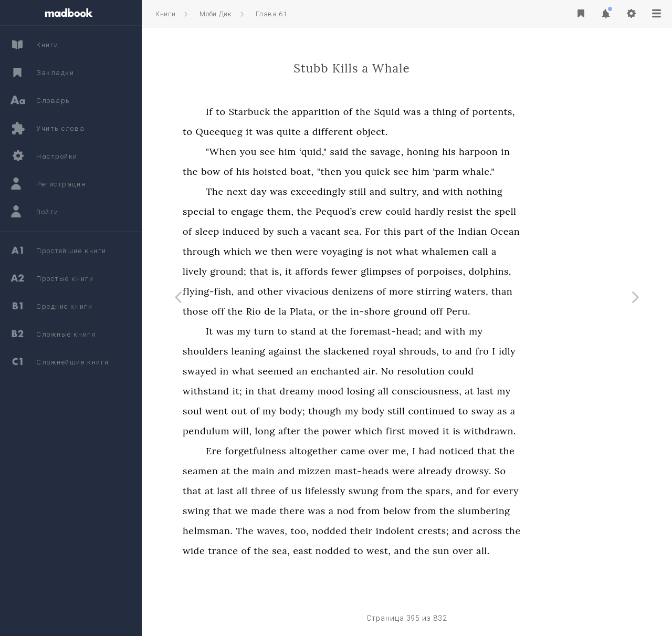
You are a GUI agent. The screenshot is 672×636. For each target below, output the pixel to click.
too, (357, 531)
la (340, 311)
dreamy (354, 391)
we (319, 251)
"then (387, 171)
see (325, 152)
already (493, 471)
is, (334, 271)
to (279, 112)
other (328, 291)
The (272, 191)
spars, (497, 491)
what (465, 251)
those (253, 311)
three (321, 491)
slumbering (542, 511)
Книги (165, 14)
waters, (529, 291)
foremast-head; (443, 331)
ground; (286, 271)
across (545, 531)
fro (540, 351)
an (360, 371)
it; (295, 391)
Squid (445, 112)
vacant (383, 231)
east (360, 551)
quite (346, 132)
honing (481, 152)
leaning (306, 351)
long (323, 431)
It (267, 331)
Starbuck (307, 112)
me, (458, 451)
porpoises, (499, 271)
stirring (491, 291)
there (350, 511)
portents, (552, 112)
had (485, 451)
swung (421, 491)
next (295, 191)
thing (502, 112)
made (321, 511)
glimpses (439, 271)
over (437, 451)
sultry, (462, 191)
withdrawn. (548, 431)
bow (269, 171)
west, (437, 551)
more (459, 291)
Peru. (516, 311)
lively (253, 271)
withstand (264, 391)
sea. (411, 231)
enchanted (393, 371)
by (326, 231)
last (543, 391)
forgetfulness (313, 451)
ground (468, 311)
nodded (387, 531)
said (397, 152)
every (564, 491)
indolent (453, 531)
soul (250, 411)
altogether (371, 451)
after (347, 431)
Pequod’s (394, 211)
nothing (542, 191)
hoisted (328, 171)
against (343, 351)
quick (435, 171)
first (454, 431)
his (507, 152)
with (511, 191)
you (306, 152)
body (431, 411)
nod (404, 511)
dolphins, (548, 271)
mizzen (372, 471)
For (430, 231)
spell (563, 211)
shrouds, (477, 351)
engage (305, 211)
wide (251, 551)
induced (299, 231)
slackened (404, 351)
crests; (491, 531)
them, (338, 211)
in (563, 152)
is (427, 251)
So (558, 471)
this (450, 231)
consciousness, (484, 391)
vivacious (365, 291)
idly (565, 351)
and (436, 191)
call (538, 251)
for (541, 491)
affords (369, 271)
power (395, 431)
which (295, 251)
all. (541, 551)
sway (540, 411)
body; (350, 411)
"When (279, 152)
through (259, 251)
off (276, 311)
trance (281, 551)
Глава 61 (271, 14)
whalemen (503, 251)
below (455, 511)
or (381, 311)
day (316, 191)
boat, (360, 171)
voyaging (400, 251)
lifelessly (383, 491)
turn (322, 331)
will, (300, 431)
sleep (265, 231)
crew (429, 211)
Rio (312, 311)
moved (482, 431)
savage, (445, 152)
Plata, (360, 311)
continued (489, 411)
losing (419, 391)
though (382, 411)
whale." (536, 171)
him (345, 152)
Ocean (563, 231)
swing (254, 511)
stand (361, 331)
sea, (339, 551)
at (381, 331)
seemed (333, 371)
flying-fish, (266, 291)
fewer (402, 271)
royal (442, 351)
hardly (487, 211)
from (451, 491)
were (365, 251)
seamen (258, 471)
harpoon (536, 152)
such (346, 231)
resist (518, 211)
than (560, 291)
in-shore (428, 311)
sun (499, 551)
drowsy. (531, 471)
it (307, 132)
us (354, 491)
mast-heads (419, 471)
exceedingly (376, 191)
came (411, 451)
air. (428, 371)
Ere (271, 451)
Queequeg (277, 132)
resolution (479, 371)
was (470, 112)
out (297, 411)
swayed (258, 371)
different (391, 132)
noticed (514, 451)
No (445, 371)
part (472, 231)
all (441, 391)
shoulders (263, 351)
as (560, 411)
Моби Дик (216, 14)
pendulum (264, 431)
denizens (410, 291)
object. (430, 132)
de (328, 311)
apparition (374, 112)
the (339, 112)
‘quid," (371, 152)
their (419, 531)
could (456, 211)
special (256, 211)
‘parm (503, 171)
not (442, 251)
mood (388, 391)
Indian (530, 231)
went (275, 411)
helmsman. (265, 531)
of (406, 112)
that (317, 271)
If (267, 112)
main (321, 471)
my (302, 331)
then (339, 251)
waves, (330, 531)
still (416, 191)
